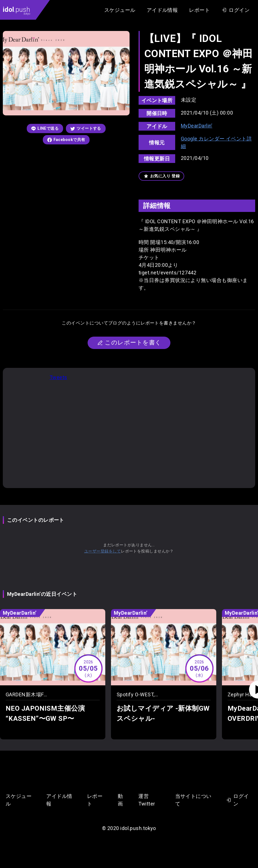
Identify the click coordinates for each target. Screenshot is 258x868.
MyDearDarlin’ (197, 126)
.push (16, 10)
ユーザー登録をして (103, 551)
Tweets (58, 377)
